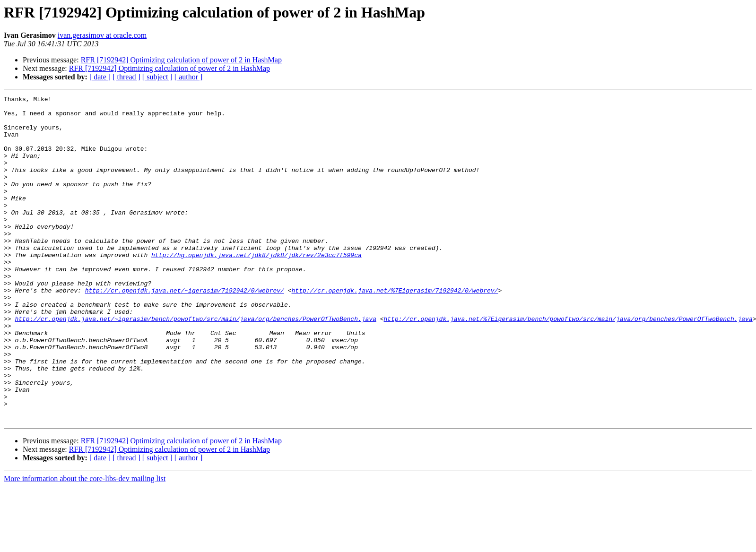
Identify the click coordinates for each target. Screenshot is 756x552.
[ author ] (189, 77)
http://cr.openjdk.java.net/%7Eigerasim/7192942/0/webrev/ (395, 330)
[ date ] (100, 77)
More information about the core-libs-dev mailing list (85, 544)
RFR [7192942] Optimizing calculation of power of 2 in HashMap (181, 60)
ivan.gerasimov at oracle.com (102, 35)
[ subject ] (157, 77)
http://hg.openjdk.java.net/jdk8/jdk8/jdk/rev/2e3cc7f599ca (256, 287)
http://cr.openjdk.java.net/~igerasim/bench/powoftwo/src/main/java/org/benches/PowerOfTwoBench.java (195, 364)
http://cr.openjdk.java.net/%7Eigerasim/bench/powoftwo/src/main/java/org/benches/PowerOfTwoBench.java (568, 364)
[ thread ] (126, 77)
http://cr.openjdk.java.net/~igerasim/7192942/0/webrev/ (185, 330)
